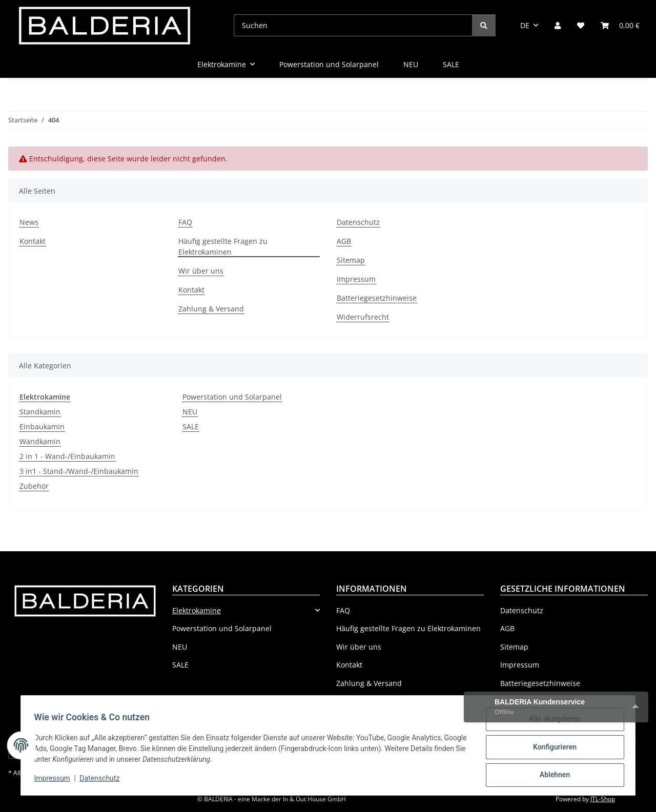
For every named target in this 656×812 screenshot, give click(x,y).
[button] (558, 25)
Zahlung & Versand (211, 309)
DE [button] (525, 25)
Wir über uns (201, 271)
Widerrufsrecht (363, 317)
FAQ (185, 222)
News (29, 222)
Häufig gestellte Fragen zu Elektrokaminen (223, 246)
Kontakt (33, 241)
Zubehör (34, 486)
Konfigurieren (551, 749)
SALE (191, 426)
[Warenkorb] (620, 25)
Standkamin (40, 412)
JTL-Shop (603, 799)
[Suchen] (353, 25)
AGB (344, 241)
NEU (190, 412)
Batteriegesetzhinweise (377, 298)
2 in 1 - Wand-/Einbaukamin (67, 456)
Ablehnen (551, 776)
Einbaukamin (42, 426)
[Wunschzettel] (581, 25)
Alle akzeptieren (551, 722)
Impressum (55, 780)
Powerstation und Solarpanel (232, 397)
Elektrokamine (197, 610)
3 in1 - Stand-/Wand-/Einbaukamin (79, 471)
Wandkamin (40, 441)
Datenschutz (103, 780)
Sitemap (351, 260)
